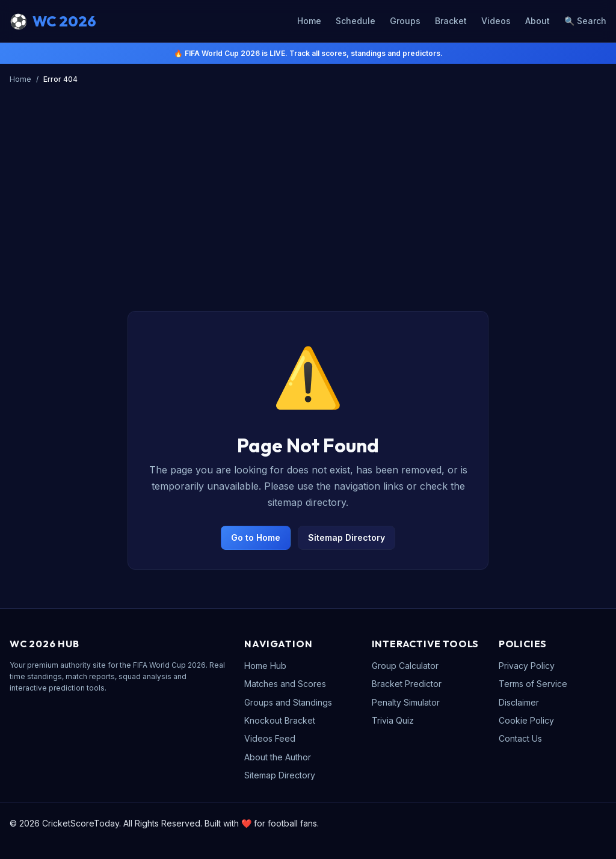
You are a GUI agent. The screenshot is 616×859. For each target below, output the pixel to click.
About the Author (278, 757)
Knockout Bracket (280, 720)
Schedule (356, 21)
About (537, 21)
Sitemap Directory (346, 537)
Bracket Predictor (407, 684)
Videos (496, 21)
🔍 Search (585, 21)
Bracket (451, 21)
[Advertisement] (308, 179)
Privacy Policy (527, 666)
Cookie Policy (526, 720)
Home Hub (265, 666)
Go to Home (256, 537)
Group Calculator (405, 666)
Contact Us (520, 738)
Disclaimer (519, 702)
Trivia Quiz (393, 720)
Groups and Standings (288, 702)
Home (309, 21)
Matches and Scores (285, 684)
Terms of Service (533, 684)
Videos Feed (270, 738)
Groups (405, 21)
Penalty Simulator (406, 702)
